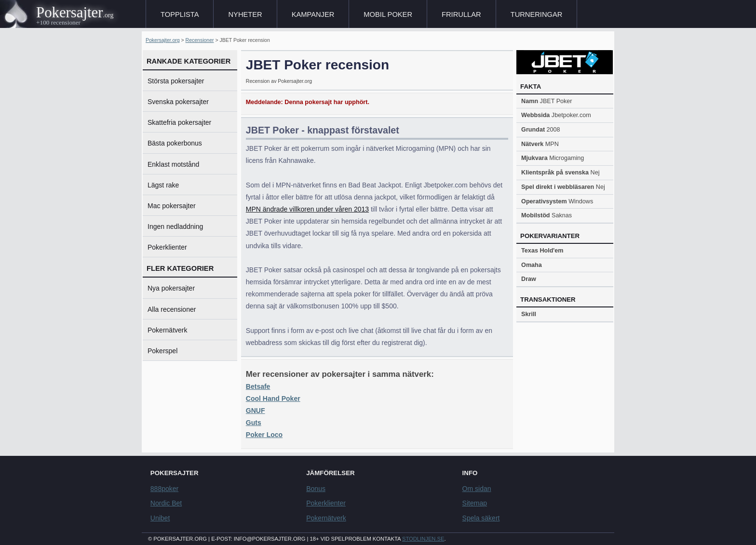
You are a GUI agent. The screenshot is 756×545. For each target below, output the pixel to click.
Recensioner (200, 40)
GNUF (256, 411)
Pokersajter (70, 13)
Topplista (180, 14)
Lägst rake (163, 185)
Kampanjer (313, 14)
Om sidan (477, 489)
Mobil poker (388, 14)
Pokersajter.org (163, 40)
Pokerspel (162, 351)
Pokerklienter (167, 247)
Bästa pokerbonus (175, 143)
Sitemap (475, 503)
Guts (254, 423)
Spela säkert (481, 518)
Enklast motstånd (173, 164)
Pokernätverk (167, 330)
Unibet (160, 518)
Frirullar (461, 14)
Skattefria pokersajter (179, 122)
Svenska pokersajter (178, 102)
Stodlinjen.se (423, 539)
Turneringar (537, 14)
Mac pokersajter (172, 206)
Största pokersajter (176, 81)
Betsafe (258, 386)
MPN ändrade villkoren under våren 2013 (307, 209)
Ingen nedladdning (175, 226)
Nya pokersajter (171, 288)
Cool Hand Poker (273, 399)
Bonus (316, 489)
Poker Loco (264, 435)
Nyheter (245, 14)
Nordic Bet (166, 503)
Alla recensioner (172, 309)
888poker (164, 489)
